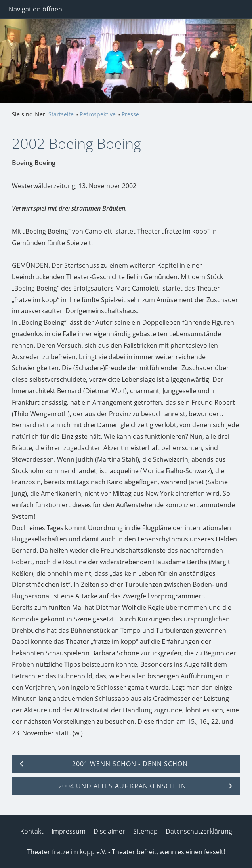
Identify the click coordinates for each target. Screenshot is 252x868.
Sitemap (145, 831)
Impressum (69, 831)
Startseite (61, 114)
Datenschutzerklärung (199, 831)
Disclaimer (109, 831)
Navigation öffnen (35, 9)
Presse (130, 114)
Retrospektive (98, 114)
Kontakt (32, 831)
